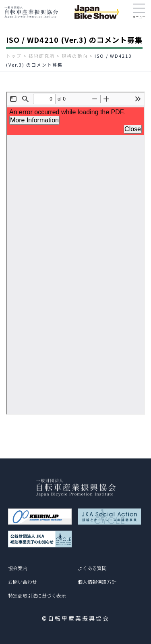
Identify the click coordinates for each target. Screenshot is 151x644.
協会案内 (18, 568)
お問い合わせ (23, 582)
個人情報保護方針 (97, 582)
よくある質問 (92, 568)
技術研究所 (42, 56)
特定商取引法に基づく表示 (37, 595)
